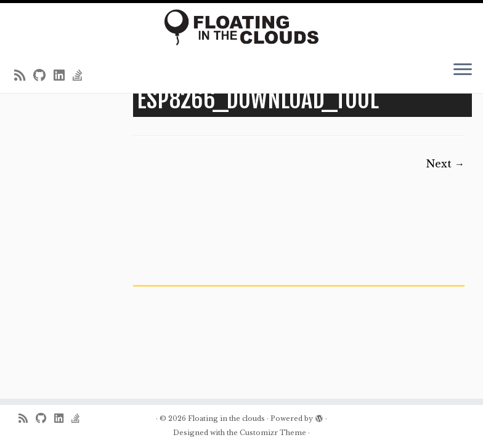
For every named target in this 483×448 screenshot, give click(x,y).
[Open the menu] (463, 71)
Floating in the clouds (226, 418)
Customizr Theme (273, 433)
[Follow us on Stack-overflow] (82, 76)
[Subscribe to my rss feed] (24, 76)
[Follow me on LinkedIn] (63, 76)
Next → (445, 164)
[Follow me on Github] (43, 76)
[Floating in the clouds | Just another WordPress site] (241, 27)
